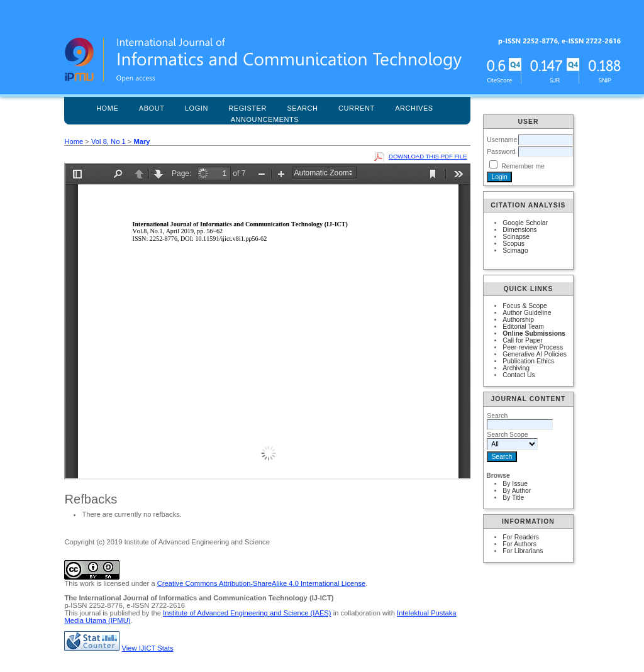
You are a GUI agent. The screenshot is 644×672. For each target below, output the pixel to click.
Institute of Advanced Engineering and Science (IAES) (247, 613)
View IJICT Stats (148, 648)
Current (357, 108)
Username (502, 140)
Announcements (265, 119)
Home (107, 108)
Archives (414, 108)
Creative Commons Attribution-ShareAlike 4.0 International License (261, 583)
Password (501, 152)
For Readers (521, 537)
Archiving (516, 368)
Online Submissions (534, 333)
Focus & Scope (525, 306)
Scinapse (516, 237)
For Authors (519, 544)
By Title (513, 498)
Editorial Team (523, 327)
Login (197, 108)
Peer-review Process (533, 347)
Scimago (515, 251)
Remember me (523, 166)
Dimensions (519, 230)
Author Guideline (527, 313)
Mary (142, 141)
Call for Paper (523, 340)
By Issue (515, 484)
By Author (517, 491)
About (152, 108)
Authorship (518, 320)
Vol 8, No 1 (108, 141)
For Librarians (523, 551)
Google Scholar (525, 223)
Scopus (514, 244)
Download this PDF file (428, 156)
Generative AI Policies (535, 354)
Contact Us (519, 375)
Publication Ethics (528, 361)
